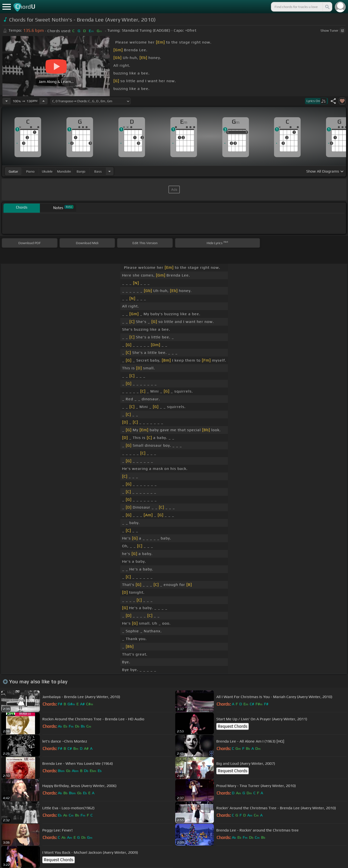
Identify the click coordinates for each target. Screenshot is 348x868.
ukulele (47, 171)
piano (30, 171)
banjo (81, 171)
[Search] (327, 7)
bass (98, 171)
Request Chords (232, 726)
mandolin (64, 171)
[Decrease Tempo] (7, 101)
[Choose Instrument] (109, 171)
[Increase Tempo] (43, 101)
